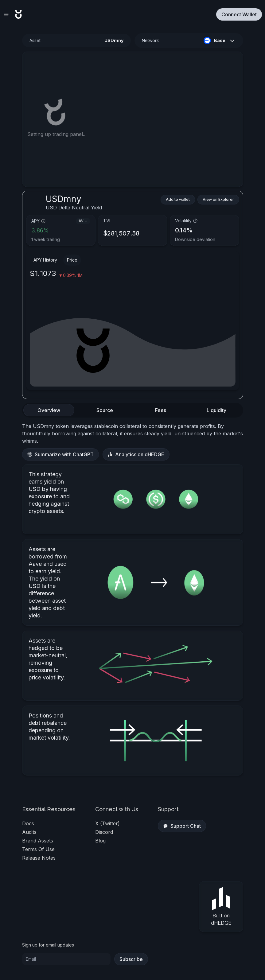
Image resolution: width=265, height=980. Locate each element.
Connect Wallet (239, 14)
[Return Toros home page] (18, 14)
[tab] (49, 410)
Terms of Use (38, 849)
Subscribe (131, 959)
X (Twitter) (107, 823)
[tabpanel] (133, 599)
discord (104, 832)
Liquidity (216, 410)
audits (29, 832)
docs (28, 823)
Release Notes (39, 858)
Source (105, 410)
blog (100, 841)
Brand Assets (38, 841)
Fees (161, 410)
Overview (49, 410)
